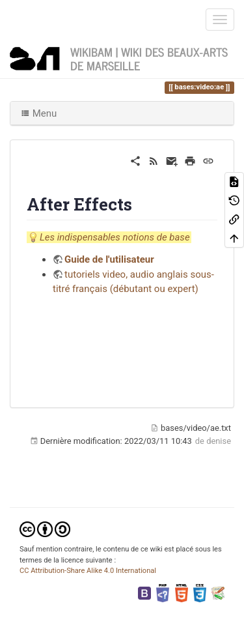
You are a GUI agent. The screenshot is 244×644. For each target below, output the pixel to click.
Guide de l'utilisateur (109, 259)
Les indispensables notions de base (115, 237)
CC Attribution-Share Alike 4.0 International (88, 571)
